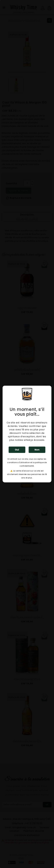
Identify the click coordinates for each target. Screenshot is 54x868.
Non (37, 450)
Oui (17, 450)
